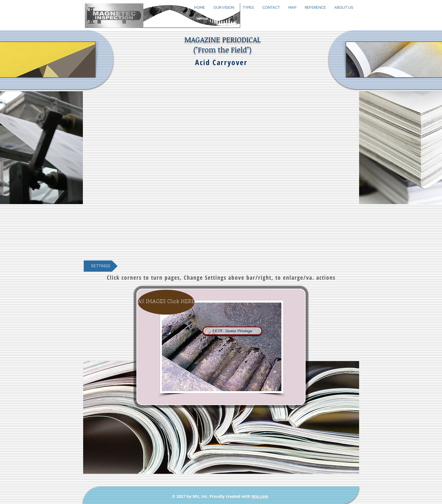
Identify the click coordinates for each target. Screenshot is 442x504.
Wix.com (260, 496)
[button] (101, 266)
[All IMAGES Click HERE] (166, 302)
